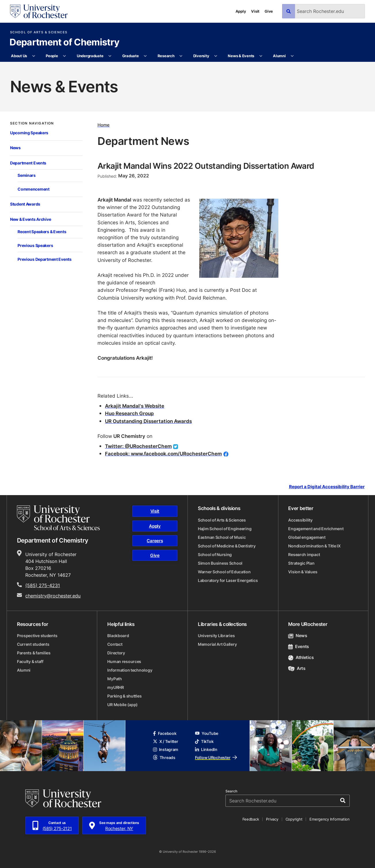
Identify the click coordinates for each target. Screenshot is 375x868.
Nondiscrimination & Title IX (314, 546)
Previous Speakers (35, 246)
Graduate (131, 56)
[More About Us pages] (34, 56)
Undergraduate (90, 56)
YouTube (207, 733)
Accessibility (300, 520)
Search (231, 791)
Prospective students (37, 636)
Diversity (201, 56)
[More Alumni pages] (292, 56)
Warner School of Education (224, 572)
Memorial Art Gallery (217, 644)
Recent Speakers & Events (42, 232)
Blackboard (118, 636)
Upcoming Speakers (29, 133)
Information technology (130, 670)
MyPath (114, 679)
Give (269, 11)
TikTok (204, 741)
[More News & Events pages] (261, 56)
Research (166, 56)
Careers (155, 541)
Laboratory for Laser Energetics (228, 580)
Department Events (28, 163)
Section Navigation (32, 123)
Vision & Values (303, 572)
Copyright (294, 819)
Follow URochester (216, 757)
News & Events (241, 56)
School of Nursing (215, 554)
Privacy (272, 819)
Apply (241, 11)
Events (299, 646)
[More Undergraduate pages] (110, 56)
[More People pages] (65, 56)
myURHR (115, 687)
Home (104, 125)
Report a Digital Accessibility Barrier (327, 486)
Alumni (279, 56)
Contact (115, 644)
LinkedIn (206, 749)
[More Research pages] (181, 56)
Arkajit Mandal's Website (135, 406)
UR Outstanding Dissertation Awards (148, 421)
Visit (255, 11)
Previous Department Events (45, 259)
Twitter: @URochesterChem (138, 446)
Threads (164, 757)
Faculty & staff (30, 661)
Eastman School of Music (222, 537)
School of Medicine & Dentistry (227, 546)
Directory (116, 653)
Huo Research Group (129, 413)
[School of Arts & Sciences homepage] (58, 518)
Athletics (301, 657)
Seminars (27, 175)
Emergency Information (330, 819)
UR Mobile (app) (123, 705)
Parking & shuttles (124, 696)
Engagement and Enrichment (316, 529)
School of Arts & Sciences (39, 32)
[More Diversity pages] (216, 56)
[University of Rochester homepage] (39, 11)
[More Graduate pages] (145, 56)
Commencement (34, 189)
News (15, 148)
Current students (33, 644)
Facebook (165, 733)
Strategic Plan (301, 563)
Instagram (166, 749)
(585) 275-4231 (43, 585)
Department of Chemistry (64, 43)
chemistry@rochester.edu (53, 596)
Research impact (304, 554)
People (52, 56)
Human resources (124, 661)
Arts (297, 668)
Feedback (251, 819)
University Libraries (216, 636)
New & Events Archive (30, 219)
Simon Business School (220, 563)
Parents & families (34, 653)
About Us (19, 56)
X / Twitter (166, 741)
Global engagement (307, 537)
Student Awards (25, 204)
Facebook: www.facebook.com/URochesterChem (163, 454)
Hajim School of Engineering (225, 529)
